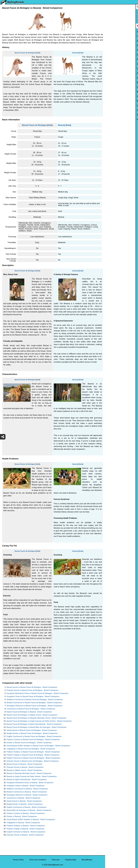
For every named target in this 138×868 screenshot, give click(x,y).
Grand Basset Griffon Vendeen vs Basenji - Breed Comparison (31, 819)
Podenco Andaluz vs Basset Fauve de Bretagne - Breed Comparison (33, 752)
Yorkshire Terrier (113, 36)
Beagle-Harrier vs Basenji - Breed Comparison (25, 804)
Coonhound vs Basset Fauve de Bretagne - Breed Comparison (31, 709)
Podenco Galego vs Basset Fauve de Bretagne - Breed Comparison (33, 755)
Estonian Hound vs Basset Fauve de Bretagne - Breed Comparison (33, 761)
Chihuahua (111, 78)
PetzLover (56, 860)
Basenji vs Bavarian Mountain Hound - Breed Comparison (29, 773)
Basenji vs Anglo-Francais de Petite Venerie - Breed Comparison (32, 776)
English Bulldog (113, 41)
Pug (108, 59)
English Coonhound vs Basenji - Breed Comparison (27, 807)
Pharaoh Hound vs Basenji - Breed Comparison (25, 767)
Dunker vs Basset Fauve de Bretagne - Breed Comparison (29, 743)
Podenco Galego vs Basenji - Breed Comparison (25, 829)
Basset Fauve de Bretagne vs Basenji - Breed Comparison (29, 712)
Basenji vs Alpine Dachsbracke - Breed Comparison (27, 779)
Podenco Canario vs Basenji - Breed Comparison (26, 813)
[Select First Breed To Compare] (122, 12)
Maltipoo (110, 119)
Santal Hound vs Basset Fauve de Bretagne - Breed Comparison (32, 730)
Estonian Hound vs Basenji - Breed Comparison (25, 835)
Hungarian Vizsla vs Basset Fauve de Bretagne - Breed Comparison (33, 696)
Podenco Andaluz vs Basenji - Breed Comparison (26, 826)
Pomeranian (111, 46)
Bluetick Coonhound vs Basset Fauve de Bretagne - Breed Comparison (34, 703)
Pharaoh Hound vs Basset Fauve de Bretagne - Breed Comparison (33, 690)
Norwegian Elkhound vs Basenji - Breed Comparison (27, 795)
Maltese (110, 55)
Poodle (109, 115)
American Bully (112, 87)
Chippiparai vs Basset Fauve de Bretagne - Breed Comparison (31, 749)
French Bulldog (112, 50)
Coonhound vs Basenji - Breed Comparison (23, 798)
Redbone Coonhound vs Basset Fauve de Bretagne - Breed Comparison (35, 700)
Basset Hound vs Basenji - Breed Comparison (24, 764)
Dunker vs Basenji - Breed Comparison (22, 816)
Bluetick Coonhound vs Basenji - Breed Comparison (27, 792)
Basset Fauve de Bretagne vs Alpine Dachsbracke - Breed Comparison (34, 724)
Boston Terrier (112, 82)
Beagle (109, 101)
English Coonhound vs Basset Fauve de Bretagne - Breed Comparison (34, 736)
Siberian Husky (112, 32)
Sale (38, 53)
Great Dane (111, 110)
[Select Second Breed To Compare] (122, 16)
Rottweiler (110, 73)
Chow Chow (111, 106)
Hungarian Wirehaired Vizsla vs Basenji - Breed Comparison (30, 783)
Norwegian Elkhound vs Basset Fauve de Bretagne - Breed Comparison (34, 706)
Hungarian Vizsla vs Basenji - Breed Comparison (26, 786)
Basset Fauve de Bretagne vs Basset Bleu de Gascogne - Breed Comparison (37, 727)
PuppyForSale (71, 860)
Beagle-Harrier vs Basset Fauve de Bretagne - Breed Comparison (32, 733)
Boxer (109, 92)
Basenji (75, 53)
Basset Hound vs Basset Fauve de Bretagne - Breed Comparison (32, 687)
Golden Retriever (113, 69)
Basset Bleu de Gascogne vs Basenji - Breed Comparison (29, 810)
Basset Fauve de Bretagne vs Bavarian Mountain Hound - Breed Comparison (37, 718)
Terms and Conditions (38, 860)
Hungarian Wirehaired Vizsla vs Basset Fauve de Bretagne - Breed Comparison (37, 693)
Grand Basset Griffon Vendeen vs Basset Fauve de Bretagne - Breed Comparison (38, 746)
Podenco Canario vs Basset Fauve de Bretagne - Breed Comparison (33, 740)
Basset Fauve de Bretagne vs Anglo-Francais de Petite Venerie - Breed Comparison (39, 721)
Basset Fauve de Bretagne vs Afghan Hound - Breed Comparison (32, 715)
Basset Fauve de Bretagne (25, 53)
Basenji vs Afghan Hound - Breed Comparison (24, 770)
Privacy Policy (18, 860)
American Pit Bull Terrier (116, 96)
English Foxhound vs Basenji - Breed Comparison (26, 832)
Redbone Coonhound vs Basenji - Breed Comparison (27, 789)
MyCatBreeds (87, 860)
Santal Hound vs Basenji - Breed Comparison (24, 801)
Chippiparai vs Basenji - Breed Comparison (23, 823)
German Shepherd (114, 64)
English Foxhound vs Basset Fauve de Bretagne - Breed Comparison (33, 758)
